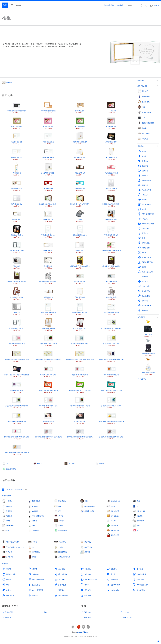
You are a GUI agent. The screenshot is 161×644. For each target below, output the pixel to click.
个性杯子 (9, 501)
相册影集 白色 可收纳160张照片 (17, 278)
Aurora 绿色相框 (80, 123)
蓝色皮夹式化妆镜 (80, 185)
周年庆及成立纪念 (91, 579)
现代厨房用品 (115, 535)
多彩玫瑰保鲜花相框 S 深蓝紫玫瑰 (111, 324)
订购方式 (87, 612)
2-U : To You (13, 5)
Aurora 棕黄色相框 (17, 123)
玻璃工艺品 (88, 547)
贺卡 (138, 530)
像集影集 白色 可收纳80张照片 (48, 200)
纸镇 (138, 525)
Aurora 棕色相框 (111, 107)
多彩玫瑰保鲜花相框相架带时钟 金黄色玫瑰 (111, 418)
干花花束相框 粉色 (80, 278)
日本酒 (34, 521)
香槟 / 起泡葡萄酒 (38, 516)
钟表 (86, 501)
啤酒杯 (8, 521)
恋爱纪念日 (141, 579)
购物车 (154, 5)
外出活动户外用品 (64, 557)
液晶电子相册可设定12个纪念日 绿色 (80, 387)
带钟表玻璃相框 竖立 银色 (17, 324)
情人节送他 (141, 590)
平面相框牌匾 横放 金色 (48, 231)
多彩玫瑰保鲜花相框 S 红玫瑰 (48, 340)
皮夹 (138, 506)
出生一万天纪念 (38, 590)
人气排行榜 (141, 97)
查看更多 (143, 159)
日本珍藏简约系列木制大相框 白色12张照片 (48, 355)
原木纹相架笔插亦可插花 (48, 107)
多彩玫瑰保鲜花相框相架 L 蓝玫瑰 (111, 402)
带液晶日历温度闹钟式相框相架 (17, 107)
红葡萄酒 (35, 506)
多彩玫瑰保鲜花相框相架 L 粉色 (48, 402)
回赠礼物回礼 (11, 574)
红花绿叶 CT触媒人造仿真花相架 (111, 247)
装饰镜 (102, 464)
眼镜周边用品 (63, 552)
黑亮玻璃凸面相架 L (17, 231)
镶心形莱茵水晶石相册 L (48, 169)
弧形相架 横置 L (48, 247)
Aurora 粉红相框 (48, 123)
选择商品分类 (109, 5)
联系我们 (87, 617)
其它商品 (88, 542)
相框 (60, 506)
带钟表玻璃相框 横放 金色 (48, 309)
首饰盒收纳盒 (115, 511)
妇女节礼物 (62, 585)
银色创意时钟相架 (111, 293)
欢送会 (9, 590)
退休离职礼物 (115, 585)
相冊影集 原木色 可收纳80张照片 (80, 200)
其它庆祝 (62, 579)
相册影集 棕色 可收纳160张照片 (111, 262)
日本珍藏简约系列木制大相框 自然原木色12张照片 (80, 355)
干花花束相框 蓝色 (111, 278)
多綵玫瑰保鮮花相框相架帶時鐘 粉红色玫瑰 (17, 433)
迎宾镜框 (87, 552)
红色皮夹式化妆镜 (48, 185)
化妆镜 (61, 547)
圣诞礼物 (88, 595)
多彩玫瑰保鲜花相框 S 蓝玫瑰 (80, 340)
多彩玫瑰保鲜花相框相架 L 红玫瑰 (80, 402)
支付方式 (126, 612)
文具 (138, 501)
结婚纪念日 (115, 579)
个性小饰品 (62, 542)
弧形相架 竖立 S (48, 216)
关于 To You (127, 617)
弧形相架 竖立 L (80, 247)
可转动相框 (17, 262)
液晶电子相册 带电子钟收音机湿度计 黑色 (17, 371)
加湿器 (34, 557)
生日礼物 (62, 569)
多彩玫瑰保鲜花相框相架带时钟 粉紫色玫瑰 (80, 433)
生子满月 (140, 569)
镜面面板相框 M (48, 293)
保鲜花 (40, 464)
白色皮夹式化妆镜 (17, 185)
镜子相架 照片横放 (111, 185)
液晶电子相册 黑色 (80, 418)
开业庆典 (88, 574)
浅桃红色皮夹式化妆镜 (111, 169)
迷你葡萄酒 (36, 530)
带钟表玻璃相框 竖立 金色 (111, 309)
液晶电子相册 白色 (48, 418)
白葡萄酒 (35, 511)
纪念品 (9, 579)
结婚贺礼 (114, 569)
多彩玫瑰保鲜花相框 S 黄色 (111, 340)
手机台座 (9, 552)
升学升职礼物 (63, 595)
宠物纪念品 (36, 585)
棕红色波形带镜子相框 (80, 324)
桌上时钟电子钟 (90, 511)
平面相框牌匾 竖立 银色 (17, 247)
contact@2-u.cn (83, 632)
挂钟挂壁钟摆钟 (90, 506)
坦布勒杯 (9, 516)
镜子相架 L (17, 309)
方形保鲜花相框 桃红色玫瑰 (80, 371)
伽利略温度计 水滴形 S (148, 148)
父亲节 (35, 569)
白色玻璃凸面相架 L (111, 216)
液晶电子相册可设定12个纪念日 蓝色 (111, 387)
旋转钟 (80, 216)
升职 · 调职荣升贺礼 (39, 579)
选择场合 (120, 5)
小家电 (35, 542)
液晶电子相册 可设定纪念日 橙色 (48, 387)
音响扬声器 (10, 557)
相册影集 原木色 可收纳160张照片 (80, 262)
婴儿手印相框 (48, 262)
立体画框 (71, 464)
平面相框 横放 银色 (48, 154)
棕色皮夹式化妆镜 (80, 169)
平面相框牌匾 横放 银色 (80, 231)
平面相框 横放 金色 (17, 154)
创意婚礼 (88, 569)
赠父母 (113, 574)
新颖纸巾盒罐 (115, 530)
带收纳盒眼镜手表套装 (148, 129)
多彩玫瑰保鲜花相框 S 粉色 (17, 340)
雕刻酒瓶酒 (36, 501)
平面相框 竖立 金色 (17, 138)
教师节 (87, 585)
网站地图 (8, 617)
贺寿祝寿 (35, 574)
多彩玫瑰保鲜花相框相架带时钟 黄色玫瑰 (17, 449)
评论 (45, 612)
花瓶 (8, 464)
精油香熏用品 (115, 516)
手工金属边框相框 (80, 293)
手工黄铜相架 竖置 (111, 154)
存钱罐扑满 (114, 525)
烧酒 (34, 525)
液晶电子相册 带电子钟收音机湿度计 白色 (111, 355)
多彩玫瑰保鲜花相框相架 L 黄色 (17, 418)
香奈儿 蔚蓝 (148, 110)
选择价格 (141, 80)
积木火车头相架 (80, 107)
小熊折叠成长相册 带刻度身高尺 (48, 278)
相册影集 (9, 83)
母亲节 (9, 569)
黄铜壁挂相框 (17, 169)
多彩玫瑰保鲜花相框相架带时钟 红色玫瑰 (111, 433)
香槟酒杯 (9, 511)
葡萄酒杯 (9, 506)
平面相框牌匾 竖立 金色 (111, 231)
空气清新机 (36, 552)
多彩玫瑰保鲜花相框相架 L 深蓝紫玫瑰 (17, 402)
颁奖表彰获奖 (141, 574)
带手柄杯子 (10, 525)
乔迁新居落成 (63, 574)
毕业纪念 (35, 595)
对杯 (8, 530)
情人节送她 (10, 595)
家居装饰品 (62, 501)
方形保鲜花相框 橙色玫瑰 (111, 371)
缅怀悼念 (62, 590)
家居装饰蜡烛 (11, 469)
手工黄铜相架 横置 (80, 154)
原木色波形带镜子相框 (48, 324)
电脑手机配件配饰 (12, 542)
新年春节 (88, 590)
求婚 (8, 585)
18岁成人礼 (115, 590)
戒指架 (113, 506)
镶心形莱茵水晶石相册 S (80, 138)
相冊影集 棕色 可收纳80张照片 (111, 200)
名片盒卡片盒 (141, 511)
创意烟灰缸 (140, 521)
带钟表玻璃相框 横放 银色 (80, 309)
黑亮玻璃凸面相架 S (111, 138)
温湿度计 (114, 521)
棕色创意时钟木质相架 (17, 293)
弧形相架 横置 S (17, 216)
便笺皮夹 (140, 516)
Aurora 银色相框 (111, 123)
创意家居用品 (115, 501)
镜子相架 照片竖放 (17, 200)
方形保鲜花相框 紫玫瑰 (17, 387)
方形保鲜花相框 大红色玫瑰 (48, 371)
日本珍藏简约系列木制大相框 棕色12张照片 (17, 355)
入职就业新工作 (142, 585)
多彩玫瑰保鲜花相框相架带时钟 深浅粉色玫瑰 (48, 433)
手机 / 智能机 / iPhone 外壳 (15, 547)
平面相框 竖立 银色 (48, 138)
